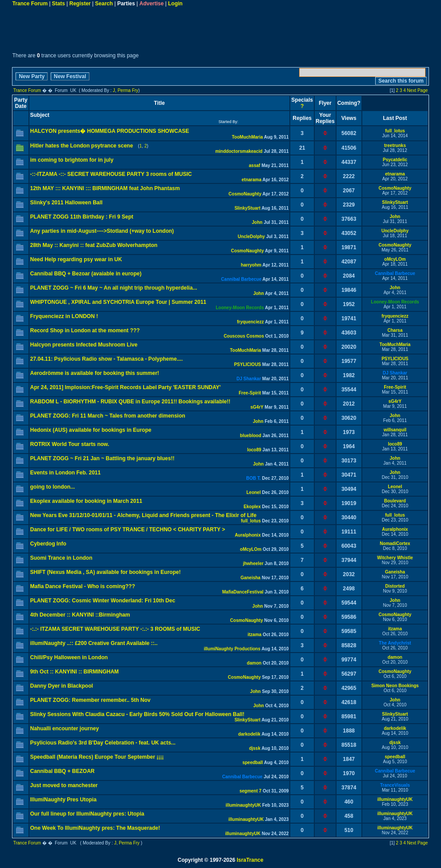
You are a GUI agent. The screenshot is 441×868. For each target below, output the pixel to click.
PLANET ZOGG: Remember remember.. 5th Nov (90, 700)
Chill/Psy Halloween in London (69, 657)
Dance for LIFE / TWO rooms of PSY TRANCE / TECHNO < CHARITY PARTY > (128, 530)
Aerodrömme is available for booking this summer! (95, 373)
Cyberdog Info (48, 544)
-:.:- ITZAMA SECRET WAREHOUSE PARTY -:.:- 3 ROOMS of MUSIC (115, 629)
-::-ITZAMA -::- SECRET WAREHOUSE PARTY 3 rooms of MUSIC (111, 174)
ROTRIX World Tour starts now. (70, 444)
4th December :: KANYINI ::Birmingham (80, 615)
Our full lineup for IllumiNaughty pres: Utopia (87, 814)
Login (175, 4)
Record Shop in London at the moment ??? (85, 330)
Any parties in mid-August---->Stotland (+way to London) (102, 231)
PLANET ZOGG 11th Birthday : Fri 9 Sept (82, 217)
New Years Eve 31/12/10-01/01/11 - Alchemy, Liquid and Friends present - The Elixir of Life (143, 515)
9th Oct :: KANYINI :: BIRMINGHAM (74, 672)
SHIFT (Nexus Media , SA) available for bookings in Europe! (106, 572)
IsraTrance (250, 860)
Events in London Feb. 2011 (66, 473)
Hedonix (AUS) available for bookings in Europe (91, 430)
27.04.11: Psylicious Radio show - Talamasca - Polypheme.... (106, 359)
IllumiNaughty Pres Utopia (63, 800)
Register (80, 4)
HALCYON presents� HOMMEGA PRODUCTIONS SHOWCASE (110, 131)
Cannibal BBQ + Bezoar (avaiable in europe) (86, 274)
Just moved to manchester (64, 785)
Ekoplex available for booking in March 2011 (86, 501)
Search (104, 4)
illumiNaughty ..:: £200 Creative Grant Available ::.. (94, 643)
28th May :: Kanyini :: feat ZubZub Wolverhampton (94, 245)
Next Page (418, 90)
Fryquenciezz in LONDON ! (64, 316)
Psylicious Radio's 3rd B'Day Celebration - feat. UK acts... (103, 743)
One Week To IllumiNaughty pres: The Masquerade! (95, 828)
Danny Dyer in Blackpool (62, 686)
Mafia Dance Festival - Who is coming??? (83, 586)
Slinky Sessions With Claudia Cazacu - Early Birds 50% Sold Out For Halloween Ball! (137, 714)
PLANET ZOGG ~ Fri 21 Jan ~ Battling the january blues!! (102, 458)
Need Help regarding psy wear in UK (76, 259)
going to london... (53, 487)
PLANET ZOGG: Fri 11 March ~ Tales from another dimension (108, 416)
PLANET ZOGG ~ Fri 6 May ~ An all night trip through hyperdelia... (114, 288)
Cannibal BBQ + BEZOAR (62, 771)
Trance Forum (30, 4)
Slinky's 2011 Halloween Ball (66, 203)
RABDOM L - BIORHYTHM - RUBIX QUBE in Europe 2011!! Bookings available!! (130, 402)
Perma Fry (128, 90)
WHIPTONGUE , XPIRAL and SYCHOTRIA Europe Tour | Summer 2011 (118, 302)
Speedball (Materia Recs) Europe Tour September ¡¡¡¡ (97, 757)
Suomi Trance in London (61, 558)
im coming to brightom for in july (72, 160)
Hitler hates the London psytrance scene (82, 146)
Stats (58, 4)
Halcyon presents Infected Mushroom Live (84, 345)
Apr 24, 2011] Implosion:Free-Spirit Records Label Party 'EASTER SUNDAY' (126, 387)
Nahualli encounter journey (65, 729)
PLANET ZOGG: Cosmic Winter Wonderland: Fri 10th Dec (103, 601)
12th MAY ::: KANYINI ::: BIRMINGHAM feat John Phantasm (105, 188)
